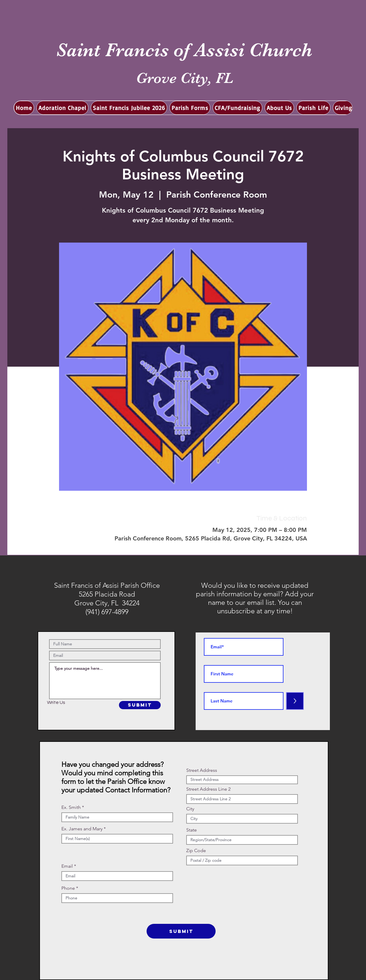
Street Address (202, 770)
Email (67, 866)
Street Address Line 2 (208, 789)
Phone (68, 888)
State (192, 830)
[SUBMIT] (140, 705)
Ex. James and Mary (82, 829)
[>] (295, 701)
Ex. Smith (71, 807)
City (190, 809)
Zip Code (196, 851)
